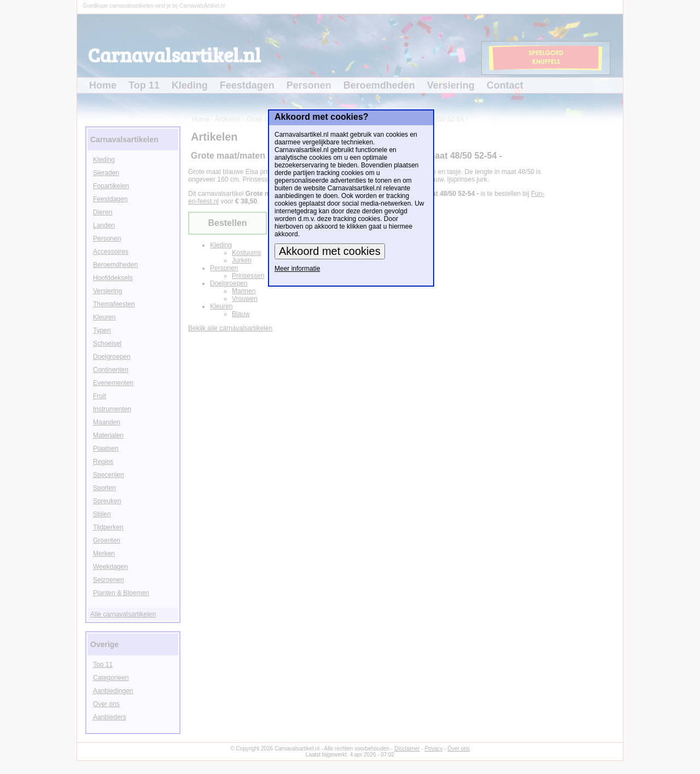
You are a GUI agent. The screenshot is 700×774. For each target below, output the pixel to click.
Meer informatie (297, 269)
